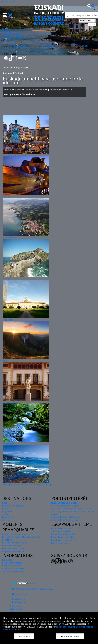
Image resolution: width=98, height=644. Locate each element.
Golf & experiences (60, 543)
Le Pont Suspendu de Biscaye (65, 506)
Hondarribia (8, 517)
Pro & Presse (18, 599)
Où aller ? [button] (7, 29)
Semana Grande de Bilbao (15, 534)
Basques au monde (12, 402)
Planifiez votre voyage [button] (13, 38)
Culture (7, 196)
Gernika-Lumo (9, 520)
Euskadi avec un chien (62, 528)
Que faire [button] (7, 32)
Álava (6, 361)
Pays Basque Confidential (64, 540)
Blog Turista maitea (12, 563)
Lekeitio (6, 508)
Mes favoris (80, 46)
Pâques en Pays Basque (13, 551)
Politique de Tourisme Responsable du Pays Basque (28, 484)
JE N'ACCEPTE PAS (70, 636)
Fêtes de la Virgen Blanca (14, 543)
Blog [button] (5, 40)
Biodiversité (9, 237)
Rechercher (87, 21)
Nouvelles (7, 560)
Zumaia (6, 514)
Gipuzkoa (8, 320)
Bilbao (5, 503)
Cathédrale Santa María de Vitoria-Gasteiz (72, 508)
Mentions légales (21, 594)
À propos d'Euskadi (11, 566)
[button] (8, 15)
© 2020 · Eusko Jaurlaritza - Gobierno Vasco (33, 589)
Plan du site (16, 606)
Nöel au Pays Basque (12, 545)
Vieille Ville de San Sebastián (65, 520)
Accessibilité (16, 609)
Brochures (18, 46)
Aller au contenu (8, 1)
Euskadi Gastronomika (62, 537)
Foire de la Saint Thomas (14, 548)
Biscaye (7, 279)
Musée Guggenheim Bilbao (64, 503)
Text (94, 9)
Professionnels (20, 602)
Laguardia (7, 511)
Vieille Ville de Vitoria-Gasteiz (66, 517)
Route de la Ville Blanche (63, 534)
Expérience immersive (13, 568)
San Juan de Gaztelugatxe (15, 506)
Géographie (9, 443)
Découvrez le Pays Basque (15, 67)
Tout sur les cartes (49, 46)
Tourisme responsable (13, 571)
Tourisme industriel (61, 531)
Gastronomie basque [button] (12, 35)
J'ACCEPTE (24, 636)
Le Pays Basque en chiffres (16, 155)
